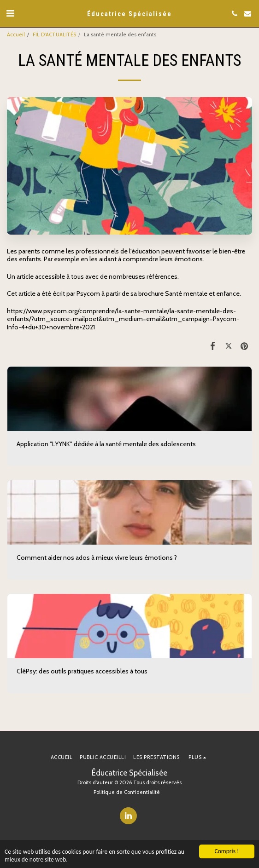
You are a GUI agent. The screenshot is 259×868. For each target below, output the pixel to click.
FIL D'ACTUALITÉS (54, 34)
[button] (10, 13)
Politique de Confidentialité (127, 792)
